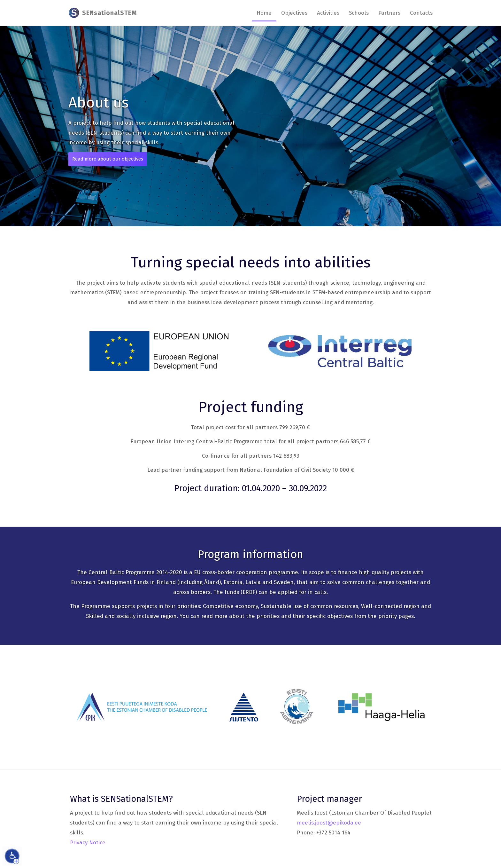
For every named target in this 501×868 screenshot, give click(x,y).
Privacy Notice (88, 843)
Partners (389, 13)
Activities (328, 13)
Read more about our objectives (108, 159)
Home (264, 13)
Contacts (421, 13)
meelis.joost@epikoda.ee (329, 823)
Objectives (294, 13)
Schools (359, 13)
